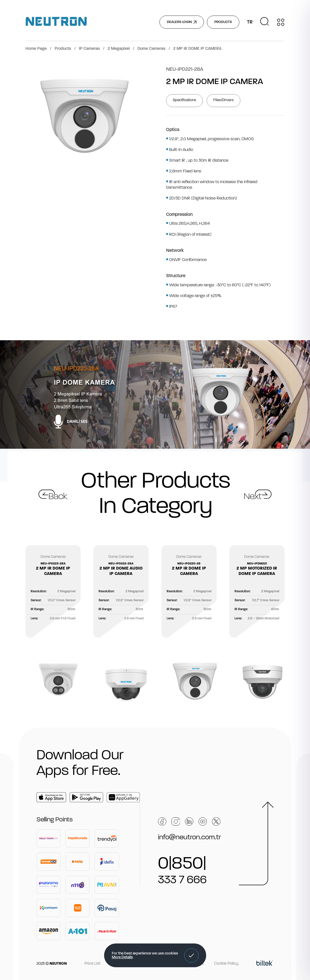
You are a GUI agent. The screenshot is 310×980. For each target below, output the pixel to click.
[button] (191, 955)
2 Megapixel (119, 49)
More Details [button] (122, 957)
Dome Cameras (151, 49)
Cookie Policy (226, 964)
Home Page (36, 49)
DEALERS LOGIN (182, 22)
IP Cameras (89, 49)
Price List (92, 964)
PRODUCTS (223, 22)
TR (250, 22)
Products (63, 49)
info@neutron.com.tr (189, 837)
